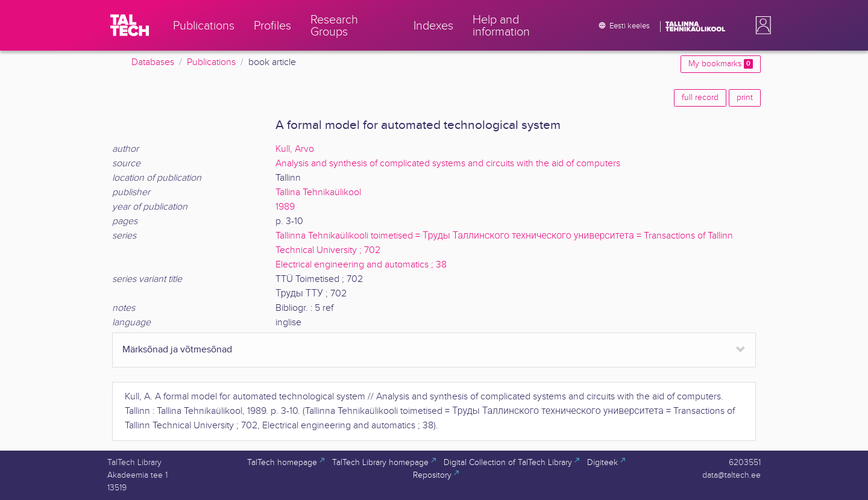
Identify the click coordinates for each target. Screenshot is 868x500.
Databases (153, 62)
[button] (761, 25)
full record (700, 98)
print (745, 98)
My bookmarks (721, 64)
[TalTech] (130, 25)
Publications (211, 62)
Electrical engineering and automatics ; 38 (361, 265)
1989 (285, 207)
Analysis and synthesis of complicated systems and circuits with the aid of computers (448, 164)
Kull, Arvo (295, 149)
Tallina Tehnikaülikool (318, 192)
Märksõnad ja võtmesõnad (177, 350)
